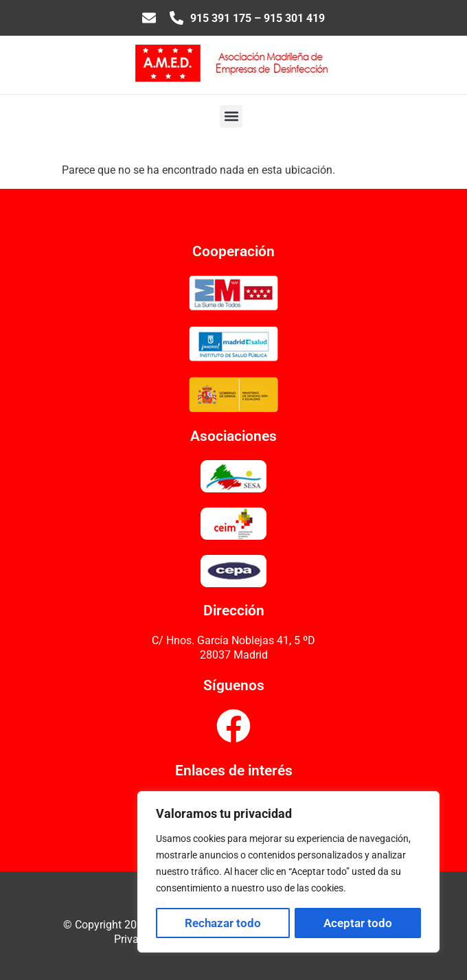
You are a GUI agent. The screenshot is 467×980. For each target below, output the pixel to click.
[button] (231, 116)
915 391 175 (221, 18)
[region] (288, 872)
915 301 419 (294, 18)
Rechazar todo (223, 923)
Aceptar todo (358, 923)
